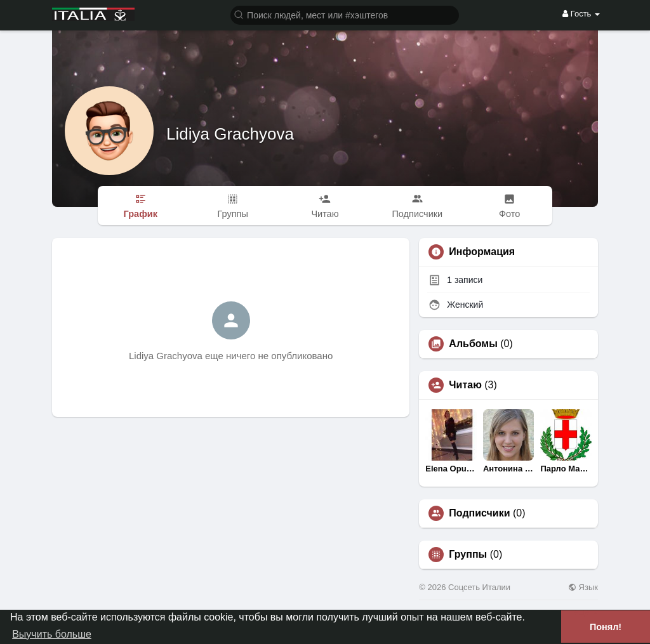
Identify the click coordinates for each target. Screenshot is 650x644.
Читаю (465, 385)
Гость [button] (581, 14)
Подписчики (479, 513)
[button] (345, 14)
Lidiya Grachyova (230, 134)
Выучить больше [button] (52, 634)
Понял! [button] (606, 627)
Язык (583, 587)
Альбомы (473, 344)
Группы (468, 555)
